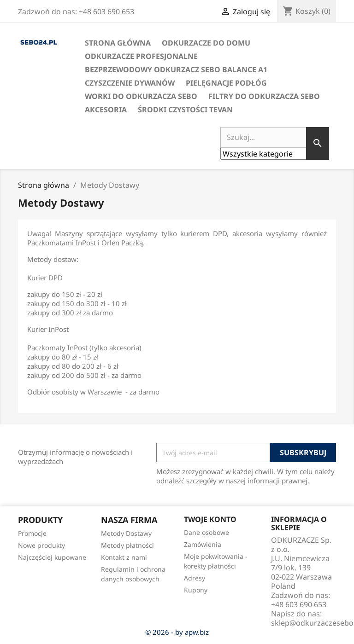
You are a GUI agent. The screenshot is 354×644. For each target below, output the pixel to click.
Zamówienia (203, 544)
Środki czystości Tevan (185, 110)
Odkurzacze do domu (206, 43)
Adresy (195, 578)
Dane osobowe (206, 532)
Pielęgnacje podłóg (226, 83)
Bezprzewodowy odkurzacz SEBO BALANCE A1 (176, 70)
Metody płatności (127, 545)
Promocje (32, 533)
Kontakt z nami (124, 557)
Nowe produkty (41, 545)
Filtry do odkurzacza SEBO (264, 96)
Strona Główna (118, 43)
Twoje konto (210, 519)
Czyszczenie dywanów (130, 83)
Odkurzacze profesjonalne (141, 56)
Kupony (196, 590)
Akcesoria (106, 110)
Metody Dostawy (126, 533)
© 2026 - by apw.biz (177, 632)
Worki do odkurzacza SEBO (141, 96)
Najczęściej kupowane (52, 557)
